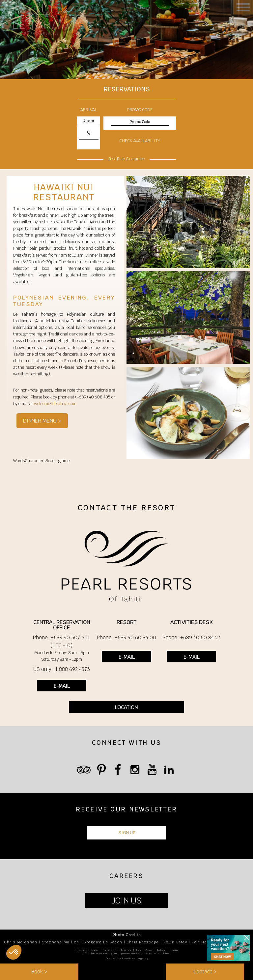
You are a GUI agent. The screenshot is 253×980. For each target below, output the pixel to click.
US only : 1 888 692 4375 (62, 669)
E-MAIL (62, 686)
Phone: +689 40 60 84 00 (126, 637)
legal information (104, 950)
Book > (39, 972)
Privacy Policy (131, 950)
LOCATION (126, 707)
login (174, 950)
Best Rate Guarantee (126, 159)
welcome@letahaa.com (55, 404)
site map (81, 950)
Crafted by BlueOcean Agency (127, 958)
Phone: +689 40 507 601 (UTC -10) (61, 641)
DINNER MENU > (42, 421)
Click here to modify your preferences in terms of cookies (126, 953)
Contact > (205, 972)
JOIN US (127, 901)
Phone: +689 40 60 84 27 (191, 637)
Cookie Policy (155, 950)
